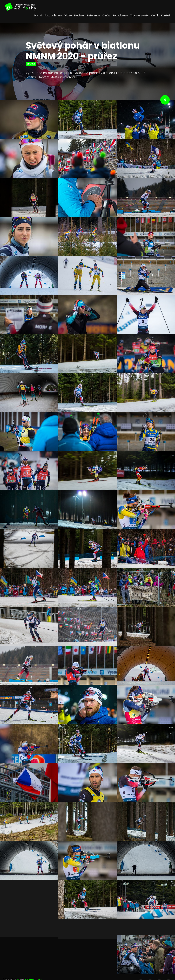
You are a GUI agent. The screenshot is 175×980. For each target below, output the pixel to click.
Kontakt (166, 15)
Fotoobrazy (120, 15)
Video (68, 15)
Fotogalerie (53, 15)
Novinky (79, 15)
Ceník (155, 15)
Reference (93, 15)
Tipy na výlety (139, 15)
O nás (106, 15)
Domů (38, 15)
